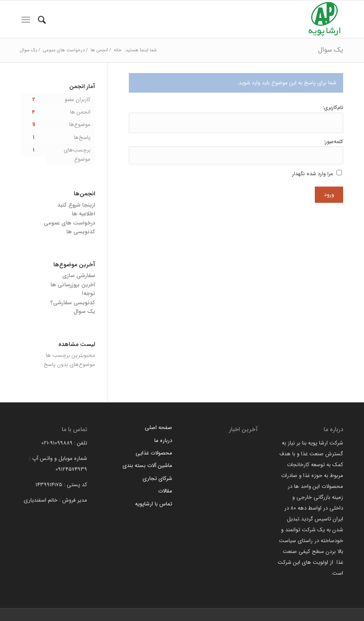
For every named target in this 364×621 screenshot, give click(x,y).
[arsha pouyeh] (324, 19)
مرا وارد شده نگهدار (313, 174)
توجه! (88, 294)
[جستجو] (42, 20)
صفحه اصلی (158, 428)
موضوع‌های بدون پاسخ (69, 365)
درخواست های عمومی (69, 223)
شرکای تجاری (157, 478)
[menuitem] (42, 20)
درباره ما (163, 441)
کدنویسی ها (81, 232)
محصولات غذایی (154, 453)
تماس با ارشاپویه (154, 504)
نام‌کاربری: (333, 108)
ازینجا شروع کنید (76, 205)
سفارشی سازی (79, 276)
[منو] (26, 20)
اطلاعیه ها (83, 214)
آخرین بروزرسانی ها (73, 285)
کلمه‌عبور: (334, 142)
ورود (329, 195)
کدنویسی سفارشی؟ (73, 303)
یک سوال (331, 50)
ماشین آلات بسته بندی (147, 466)
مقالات (165, 491)
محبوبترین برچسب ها (70, 355)
